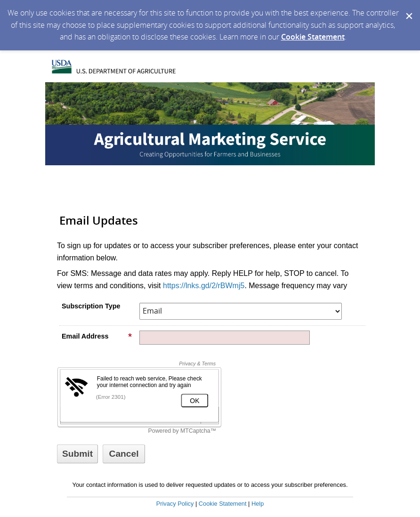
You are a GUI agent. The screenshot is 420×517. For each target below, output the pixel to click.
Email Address (97, 336)
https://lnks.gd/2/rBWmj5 (204, 286)
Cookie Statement (313, 37)
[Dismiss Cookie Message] (408, 9)
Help (258, 504)
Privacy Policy (175, 504)
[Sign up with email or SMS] (77, 454)
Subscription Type (91, 306)
